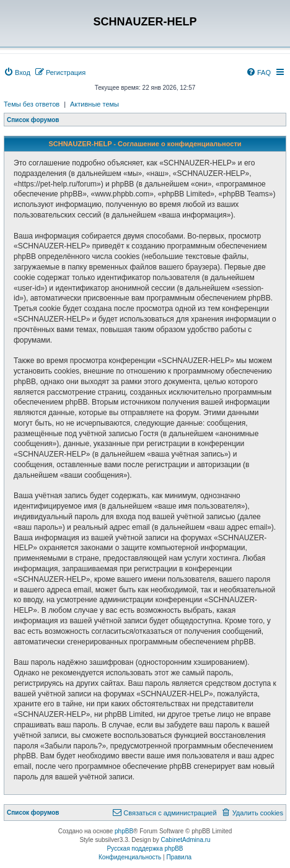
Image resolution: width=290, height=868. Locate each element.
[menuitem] (17, 72)
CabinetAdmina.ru (186, 840)
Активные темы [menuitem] (94, 104)
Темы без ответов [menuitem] (32, 104)
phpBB (124, 831)
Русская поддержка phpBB (145, 848)
